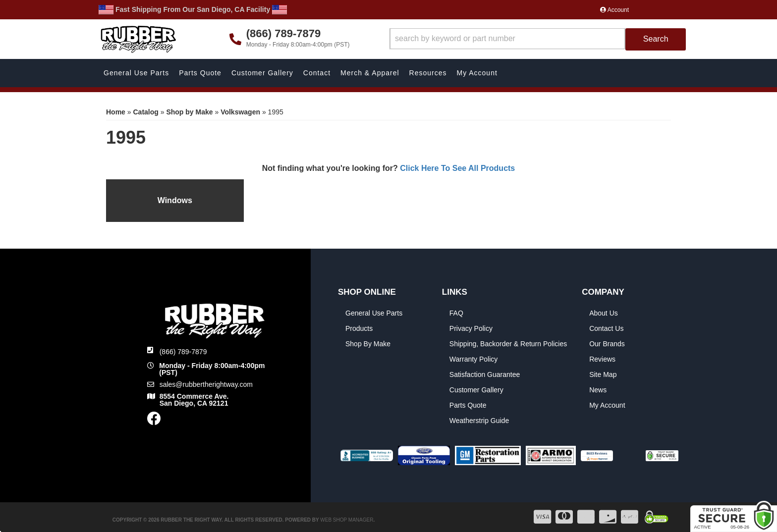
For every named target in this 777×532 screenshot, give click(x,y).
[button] (538, 39)
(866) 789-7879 (183, 352)
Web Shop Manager (347, 520)
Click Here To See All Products (457, 168)
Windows (175, 200)
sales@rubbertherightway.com (206, 384)
